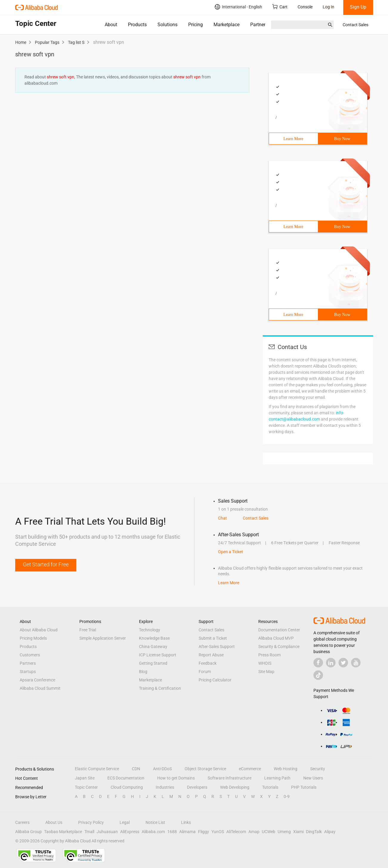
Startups (28, 672)
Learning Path (277, 778)
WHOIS (265, 663)
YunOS (218, 832)
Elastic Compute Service (97, 769)
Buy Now (342, 139)
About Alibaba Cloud (39, 630)
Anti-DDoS (162, 769)
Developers (197, 787)
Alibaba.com (153, 832)
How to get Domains (176, 778)
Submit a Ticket (213, 638)
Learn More (293, 139)
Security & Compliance (279, 647)
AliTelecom (236, 832)
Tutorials (270, 787)
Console (305, 7)
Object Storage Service (205, 769)
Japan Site (85, 778)
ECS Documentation (126, 778)
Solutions (167, 25)
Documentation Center (279, 630)
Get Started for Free (46, 564)
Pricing (195, 25)
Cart (280, 7)
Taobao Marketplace (63, 832)
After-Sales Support (217, 647)
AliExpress (130, 832)
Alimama (187, 832)
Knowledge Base (154, 638)
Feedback (208, 663)
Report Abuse (211, 655)
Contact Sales (355, 25)
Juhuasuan (107, 832)
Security (318, 769)
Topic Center (86, 787)
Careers (22, 822)
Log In (329, 7)
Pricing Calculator (215, 680)
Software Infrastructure (229, 778)
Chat (222, 518)
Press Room (269, 655)
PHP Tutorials (304, 787)
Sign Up (358, 7)
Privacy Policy (91, 822)
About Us (54, 822)
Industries (165, 787)
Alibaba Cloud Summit (40, 688)
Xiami (298, 832)
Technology (150, 630)
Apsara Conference (37, 680)
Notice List (155, 822)
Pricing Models (33, 638)
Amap (254, 832)
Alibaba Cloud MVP (276, 638)
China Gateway (153, 647)
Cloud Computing (127, 787)
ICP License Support (158, 655)
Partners (259, 25)
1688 (172, 832)
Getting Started (153, 663)
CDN (136, 769)
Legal (125, 822)
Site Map (266, 672)
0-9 (287, 796)
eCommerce (250, 769)
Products (137, 25)
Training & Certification (160, 688)
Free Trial (88, 630)
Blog (143, 672)
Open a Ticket (231, 552)
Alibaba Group (28, 832)
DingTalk (314, 832)
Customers (30, 655)
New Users (313, 778)
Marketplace (227, 25)
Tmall (89, 832)
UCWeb (269, 832)
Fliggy (204, 832)
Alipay (330, 832)
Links (186, 822)
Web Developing (235, 787)
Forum (205, 672)
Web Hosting (286, 769)
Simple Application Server (103, 638)
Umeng (284, 832)
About (111, 25)
